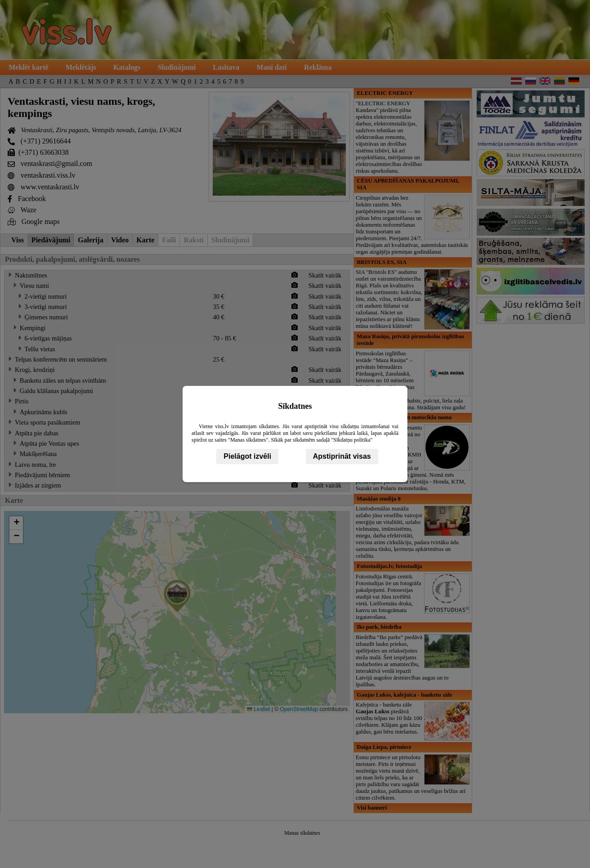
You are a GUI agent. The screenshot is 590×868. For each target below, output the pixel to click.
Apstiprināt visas (342, 456)
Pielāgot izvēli (247, 456)
